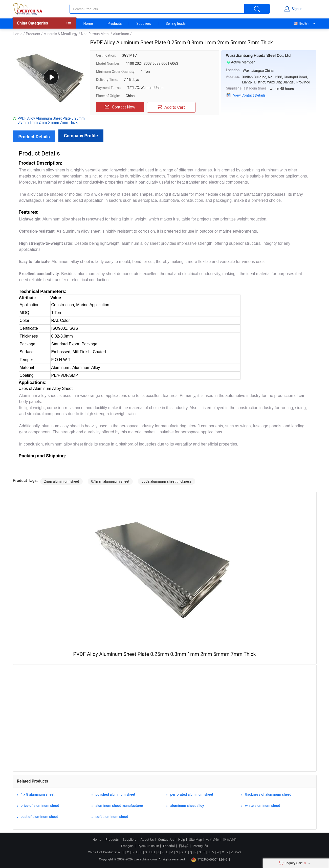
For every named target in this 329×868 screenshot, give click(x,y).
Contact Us (166, 840)
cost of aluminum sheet (39, 817)
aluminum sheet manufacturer (119, 806)
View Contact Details (249, 95)
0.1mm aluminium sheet (110, 481)
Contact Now (120, 107)
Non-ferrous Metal (95, 34)
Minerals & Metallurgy (61, 34)
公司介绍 (213, 840)
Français (127, 846)
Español (169, 846)
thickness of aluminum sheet (268, 794)
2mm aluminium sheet (61, 481)
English (301, 24)
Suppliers (144, 24)
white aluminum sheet (262, 806)
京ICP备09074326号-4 (211, 860)
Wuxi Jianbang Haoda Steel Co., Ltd (258, 55)
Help (182, 840)
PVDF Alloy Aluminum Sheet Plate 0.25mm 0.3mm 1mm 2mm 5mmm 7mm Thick (51, 120)
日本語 (184, 846)
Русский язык (148, 846)
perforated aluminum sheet (192, 794)
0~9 (238, 852)
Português (200, 846)
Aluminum (121, 34)
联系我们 (230, 840)
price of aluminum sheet (40, 806)
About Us (147, 840)
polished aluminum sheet (115, 794)
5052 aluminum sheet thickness (166, 481)
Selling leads (176, 24)
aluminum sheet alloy (187, 806)
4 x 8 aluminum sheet (38, 794)
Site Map (196, 840)
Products (115, 24)
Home (88, 24)
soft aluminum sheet (112, 817)
